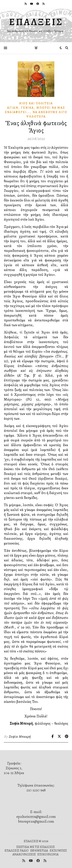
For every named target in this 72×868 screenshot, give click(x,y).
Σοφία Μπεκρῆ (20, 737)
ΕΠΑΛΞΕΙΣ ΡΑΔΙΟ (17, 850)
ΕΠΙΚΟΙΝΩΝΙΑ (48, 854)
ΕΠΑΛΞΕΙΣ (36, 22)
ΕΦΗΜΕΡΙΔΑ (39, 850)
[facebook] (38, 4)
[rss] (26, 4)
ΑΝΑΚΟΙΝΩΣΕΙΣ (24, 854)
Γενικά (27, 108)
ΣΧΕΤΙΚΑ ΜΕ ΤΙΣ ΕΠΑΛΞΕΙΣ (36, 847)
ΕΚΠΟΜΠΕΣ (58, 850)
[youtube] (32, 4)
